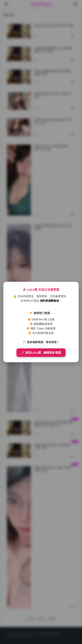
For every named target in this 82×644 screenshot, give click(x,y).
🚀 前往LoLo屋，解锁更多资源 (41, 353)
